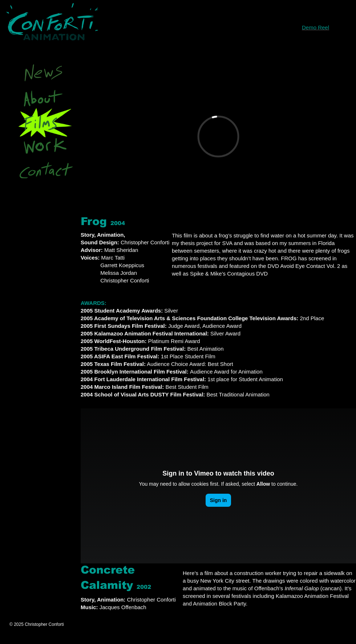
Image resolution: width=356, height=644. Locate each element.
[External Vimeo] (218, 136)
